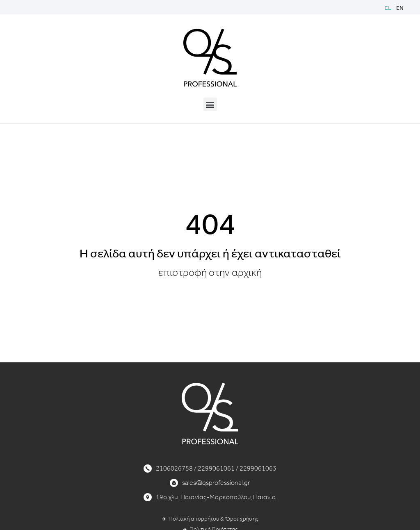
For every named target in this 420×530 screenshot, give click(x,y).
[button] (210, 104)
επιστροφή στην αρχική (210, 273)
